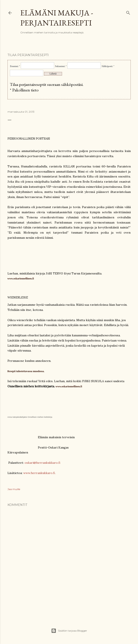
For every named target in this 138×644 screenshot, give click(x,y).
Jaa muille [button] (14, 489)
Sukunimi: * (61, 66)
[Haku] (128, 12)
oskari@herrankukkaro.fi (42, 463)
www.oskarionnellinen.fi (69, 386)
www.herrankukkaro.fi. (39, 473)
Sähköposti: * (108, 66)
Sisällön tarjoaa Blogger (69, 631)
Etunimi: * (15, 66)
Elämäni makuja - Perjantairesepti (57, 18)
